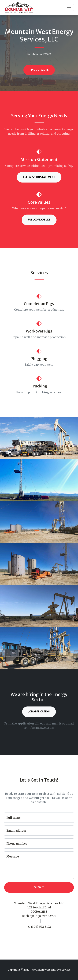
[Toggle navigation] (69, 8)
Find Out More (39, 70)
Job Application (39, 712)
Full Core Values (39, 220)
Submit (39, 887)
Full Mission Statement (39, 177)
